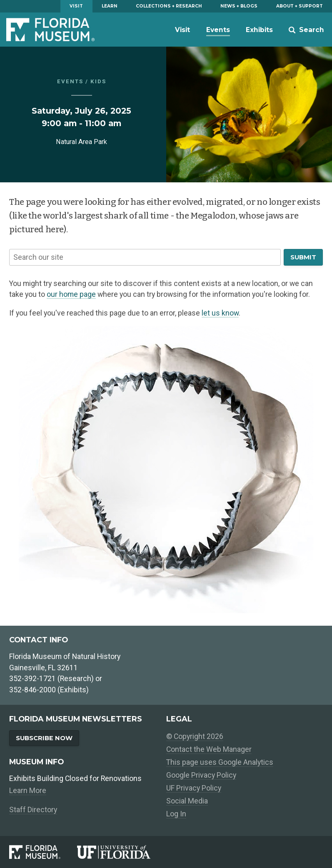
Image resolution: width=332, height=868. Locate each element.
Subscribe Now (44, 738)
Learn (110, 6)
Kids (98, 81)
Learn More (28, 791)
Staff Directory (33, 810)
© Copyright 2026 (195, 736)
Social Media (187, 801)
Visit (76, 6)
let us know (220, 313)
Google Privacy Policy (201, 775)
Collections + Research (169, 6)
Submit (303, 257)
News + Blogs (239, 6)
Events (218, 30)
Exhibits (259, 30)
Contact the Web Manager (209, 749)
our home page (71, 294)
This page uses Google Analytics (220, 762)
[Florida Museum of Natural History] (43, 852)
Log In (176, 814)
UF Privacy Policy (194, 788)
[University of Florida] (122, 852)
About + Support (300, 6)
